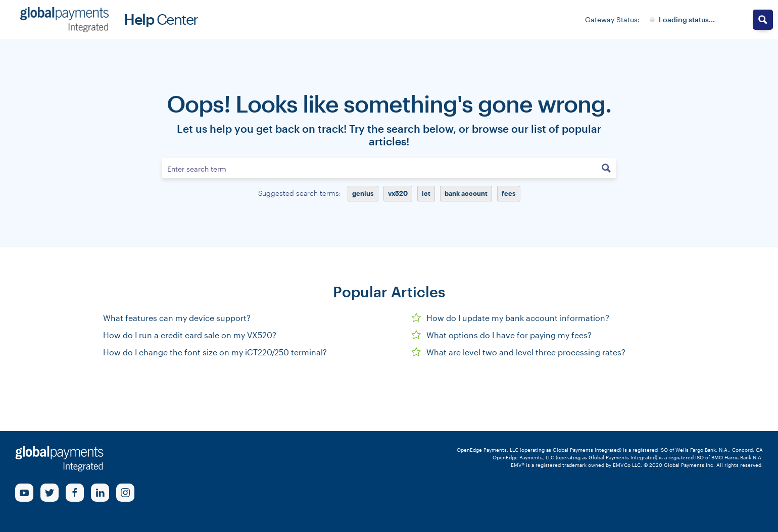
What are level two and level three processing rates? (518, 352)
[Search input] (379, 168)
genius (363, 193)
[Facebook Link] (75, 493)
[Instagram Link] (125, 493)
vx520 (398, 193)
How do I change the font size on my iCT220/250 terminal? (215, 352)
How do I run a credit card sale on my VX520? (190, 335)
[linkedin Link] (100, 493)
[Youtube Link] (24, 493)
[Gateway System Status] (682, 20)
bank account (466, 193)
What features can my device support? (177, 318)
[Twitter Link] (50, 493)
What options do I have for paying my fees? (501, 335)
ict (426, 193)
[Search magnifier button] (606, 168)
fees (509, 193)
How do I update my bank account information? (510, 318)
